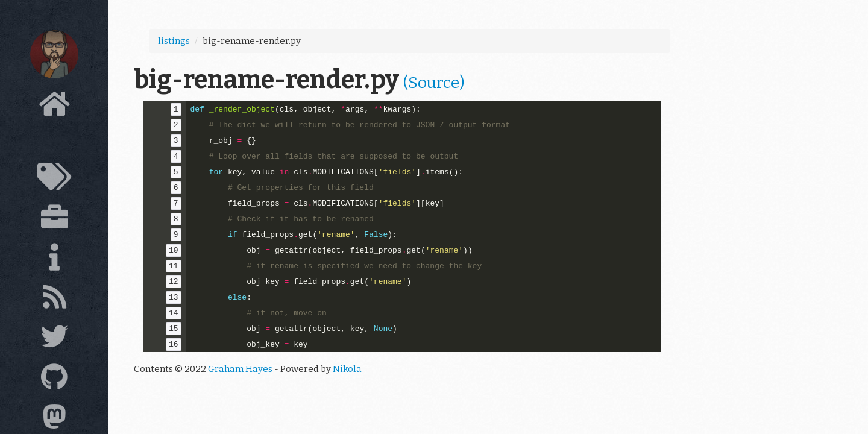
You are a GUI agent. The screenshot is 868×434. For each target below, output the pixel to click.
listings (174, 41)
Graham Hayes (240, 369)
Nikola (347, 369)
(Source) (434, 83)
